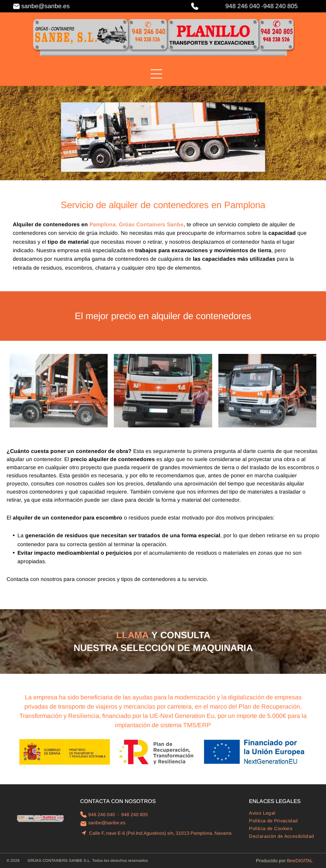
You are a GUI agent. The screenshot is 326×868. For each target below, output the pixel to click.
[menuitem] (265, 813)
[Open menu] (156, 74)
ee (293, 861)
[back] (22, 390)
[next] (304, 390)
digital (304, 861)
